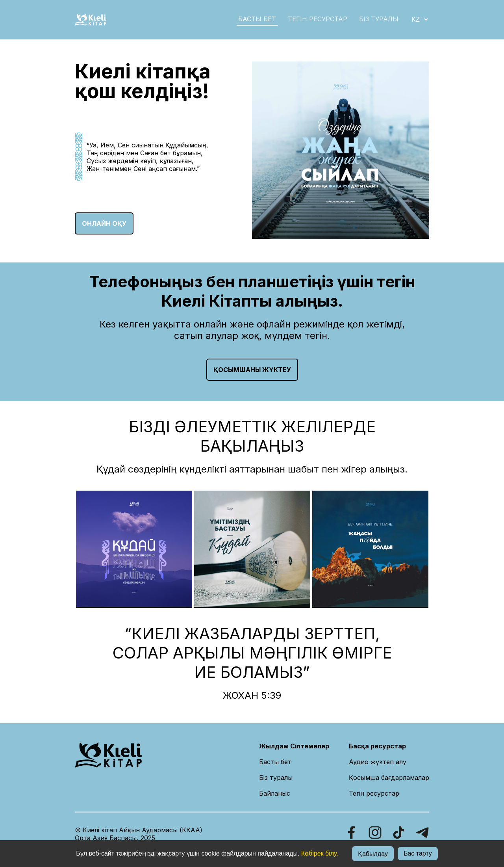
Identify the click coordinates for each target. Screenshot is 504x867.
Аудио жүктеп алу (378, 762)
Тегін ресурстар (318, 19)
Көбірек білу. (320, 853)
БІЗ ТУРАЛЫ (379, 19)
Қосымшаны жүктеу (252, 370)
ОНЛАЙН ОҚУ (104, 223)
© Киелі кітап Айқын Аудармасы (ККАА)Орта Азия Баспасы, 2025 (139, 834)
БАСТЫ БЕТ (257, 19)
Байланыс (275, 793)
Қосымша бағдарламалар (389, 778)
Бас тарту (418, 853)
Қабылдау (373, 854)
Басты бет (275, 762)
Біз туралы (276, 778)
